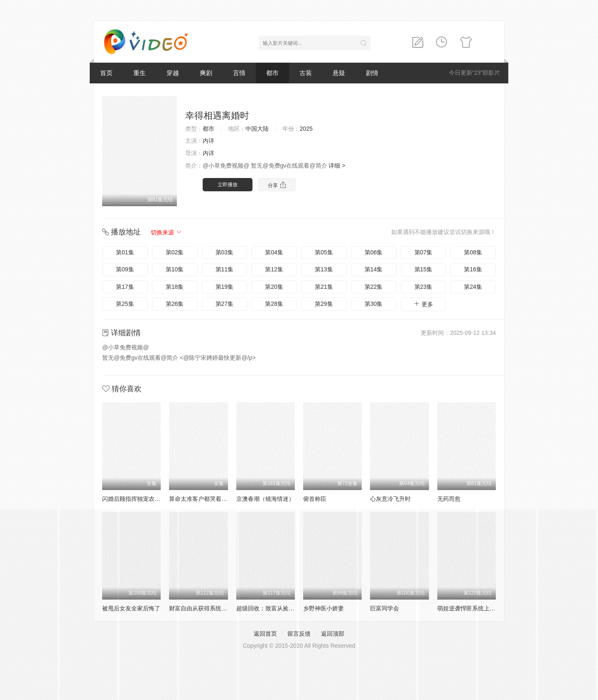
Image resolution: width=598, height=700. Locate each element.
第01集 (125, 252)
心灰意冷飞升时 (390, 499)
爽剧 (206, 73)
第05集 (324, 252)
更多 (423, 304)
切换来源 (167, 232)
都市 (272, 73)
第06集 (374, 252)
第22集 (374, 287)
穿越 (173, 73)
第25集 (125, 304)
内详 (208, 141)
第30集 (374, 304)
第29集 (324, 304)
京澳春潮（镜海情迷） (265, 499)
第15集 (424, 269)
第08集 (473, 252)
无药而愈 (449, 499)
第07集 (424, 252)
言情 (239, 73)
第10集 (175, 269)
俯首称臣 (315, 499)
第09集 (125, 269)
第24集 (473, 287)
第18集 (175, 287)
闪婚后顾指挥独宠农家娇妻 (137, 499)
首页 (106, 73)
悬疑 (339, 73)
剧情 (372, 73)
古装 (306, 73)
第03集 (225, 252)
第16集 (473, 269)
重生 (140, 73)
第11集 (225, 269)
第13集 (324, 269)
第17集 (125, 287)
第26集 (175, 304)
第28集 (274, 304)
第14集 (374, 269)
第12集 (274, 269)
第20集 (274, 287)
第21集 (324, 287)
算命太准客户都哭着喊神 (201, 499)
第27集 (225, 304)
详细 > (337, 166)
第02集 (175, 252)
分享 (277, 185)
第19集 (225, 287)
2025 (306, 129)
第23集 (424, 287)
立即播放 (228, 185)
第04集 (274, 252)
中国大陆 (257, 129)
